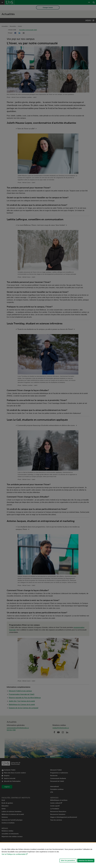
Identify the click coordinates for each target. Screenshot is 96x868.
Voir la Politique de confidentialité (14, 854)
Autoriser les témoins (86, 861)
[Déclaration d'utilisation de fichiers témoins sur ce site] (48, 855)
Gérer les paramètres (68, 861)
